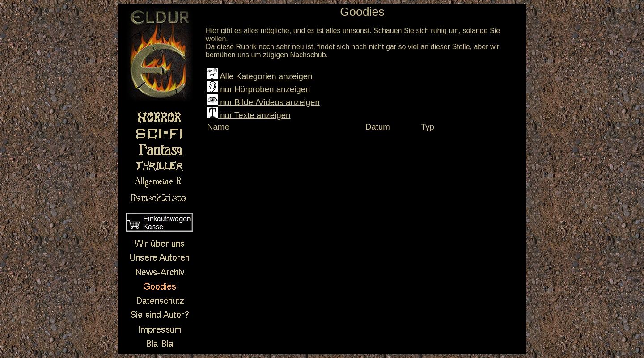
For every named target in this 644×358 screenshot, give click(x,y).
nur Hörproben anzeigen (258, 89)
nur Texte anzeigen (249, 115)
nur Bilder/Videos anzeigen (263, 102)
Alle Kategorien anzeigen (260, 76)
